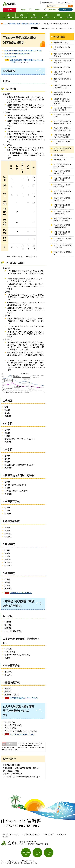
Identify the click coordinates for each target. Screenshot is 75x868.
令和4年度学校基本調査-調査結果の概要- (63, 93)
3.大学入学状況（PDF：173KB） (23, 734)
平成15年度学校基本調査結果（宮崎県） (63, 246)
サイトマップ (49, 834)
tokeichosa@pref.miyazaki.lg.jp (28, 777)
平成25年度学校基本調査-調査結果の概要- (62, 165)
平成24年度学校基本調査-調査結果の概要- (62, 172)
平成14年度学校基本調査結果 (63, 253)
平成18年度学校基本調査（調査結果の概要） (62, 226)
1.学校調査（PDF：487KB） (21, 593)
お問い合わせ (26, 852)
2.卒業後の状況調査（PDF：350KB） (24, 698)
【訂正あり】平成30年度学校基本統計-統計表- (63, 109)
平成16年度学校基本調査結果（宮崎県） (63, 240)
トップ (5, 24)
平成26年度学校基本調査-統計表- (17, 54)
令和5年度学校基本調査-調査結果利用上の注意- (63, 87)
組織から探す (38, 9)
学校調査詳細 (58, 155)
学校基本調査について (61, 43)
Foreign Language (66, 3)
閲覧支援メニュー (50, 3)
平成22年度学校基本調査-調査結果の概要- (62, 186)
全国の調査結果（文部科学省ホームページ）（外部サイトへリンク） (27, 61)
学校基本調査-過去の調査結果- (62, 48)
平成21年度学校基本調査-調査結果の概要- (62, 192)
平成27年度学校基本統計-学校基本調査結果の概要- (62, 129)
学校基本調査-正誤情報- (62, 67)
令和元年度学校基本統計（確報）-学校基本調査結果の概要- (62, 101)
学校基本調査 (34, 24)
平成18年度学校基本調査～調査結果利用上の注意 (63, 219)
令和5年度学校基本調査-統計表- (63, 80)
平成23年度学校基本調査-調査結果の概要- (62, 179)
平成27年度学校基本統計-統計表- (62, 143)
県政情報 (12, 24)
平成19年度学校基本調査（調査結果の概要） (62, 213)
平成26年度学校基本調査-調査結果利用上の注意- (23, 51)
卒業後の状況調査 (60, 160)
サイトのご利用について (11, 834)
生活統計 (25, 24)
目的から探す (24, 9)
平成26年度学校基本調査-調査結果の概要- (62, 149)
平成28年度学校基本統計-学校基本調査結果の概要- (62, 122)
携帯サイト (62, 834)
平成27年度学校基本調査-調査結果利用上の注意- (62, 136)
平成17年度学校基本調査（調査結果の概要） (62, 233)
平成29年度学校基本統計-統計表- (62, 116)
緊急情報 (10, 10)
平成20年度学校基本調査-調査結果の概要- (62, 206)
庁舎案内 (49, 852)
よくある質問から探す (52, 9)
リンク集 (5, 837)
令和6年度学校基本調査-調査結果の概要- (63, 62)
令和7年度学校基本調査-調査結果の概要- (63, 55)
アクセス (37, 852)
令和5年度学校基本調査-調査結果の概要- (63, 73)
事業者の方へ (66, 9)
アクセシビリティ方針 (32, 834)
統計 (19, 24)
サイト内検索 (48, 6)
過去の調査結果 (11, 57)
